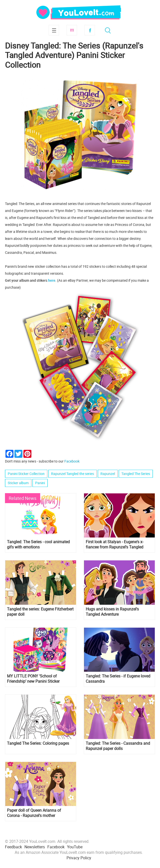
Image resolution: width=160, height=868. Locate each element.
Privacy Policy (79, 858)
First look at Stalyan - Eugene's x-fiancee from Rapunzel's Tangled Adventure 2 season (115, 544)
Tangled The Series (136, 474)
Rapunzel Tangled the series (73, 474)
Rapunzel (108, 474)
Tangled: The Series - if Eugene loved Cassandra (118, 679)
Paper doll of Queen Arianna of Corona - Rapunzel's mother (34, 813)
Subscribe (72, 30)
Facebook (90, 30)
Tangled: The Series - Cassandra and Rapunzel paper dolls (118, 746)
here (52, 280)
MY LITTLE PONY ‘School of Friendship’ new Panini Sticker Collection (33, 679)
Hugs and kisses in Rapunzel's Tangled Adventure (112, 612)
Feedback (13, 847)
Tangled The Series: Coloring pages (38, 743)
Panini (40, 483)
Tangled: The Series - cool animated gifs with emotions (38, 544)
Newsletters (35, 847)
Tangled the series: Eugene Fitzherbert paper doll (40, 612)
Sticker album (18, 483)
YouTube (75, 847)
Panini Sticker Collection (26, 474)
